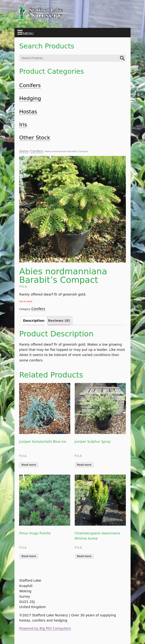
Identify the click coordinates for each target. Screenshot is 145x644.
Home (24, 151)
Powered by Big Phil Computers (45, 628)
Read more (29, 465)
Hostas (28, 112)
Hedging (30, 98)
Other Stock (35, 138)
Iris (23, 125)
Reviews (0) (59, 321)
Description (34, 321)
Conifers (30, 85)
